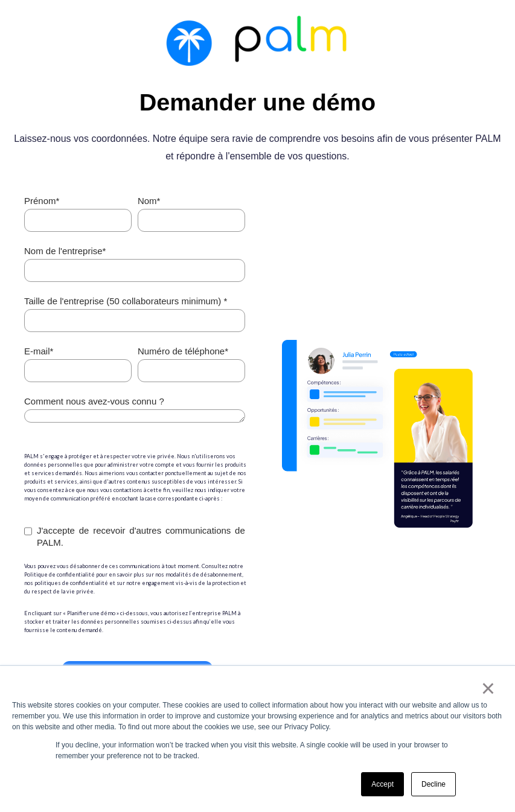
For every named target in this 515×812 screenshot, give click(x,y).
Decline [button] (433, 784)
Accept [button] (382, 784)
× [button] (488, 688)
